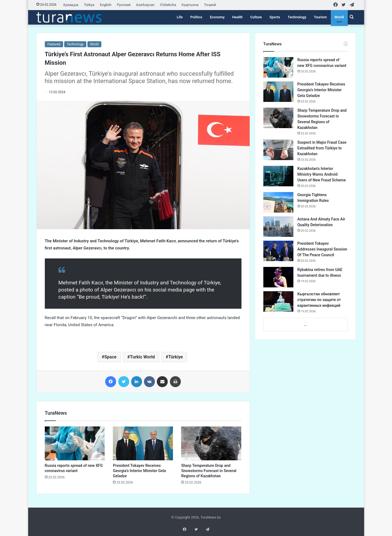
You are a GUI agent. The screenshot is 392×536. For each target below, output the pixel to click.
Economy (217, 17)
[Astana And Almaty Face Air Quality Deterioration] (278, 227)
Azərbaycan (145, 5)
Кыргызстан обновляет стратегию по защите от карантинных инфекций (319, 300)
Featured (54, 44)
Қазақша (71, 5)
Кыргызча (190, 5)
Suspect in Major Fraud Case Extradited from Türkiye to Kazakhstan (322, 148)
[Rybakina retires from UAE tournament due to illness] (278, 277)
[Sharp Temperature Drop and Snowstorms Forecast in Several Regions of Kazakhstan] (211, 443)
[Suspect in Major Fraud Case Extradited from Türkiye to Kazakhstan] (278, 150)
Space (110, 357)
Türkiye (176, 357)
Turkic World (142, 357)
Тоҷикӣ (210, 5)
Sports (275, 17)
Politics (196, 17)
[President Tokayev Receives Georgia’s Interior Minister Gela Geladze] (143, 443)
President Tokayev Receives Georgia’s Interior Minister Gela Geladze (139, 471)
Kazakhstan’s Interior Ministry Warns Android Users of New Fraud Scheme (322, 174)
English (106, 5)
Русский (124, 5)
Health (237, 17)
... (305, 325)
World (339, 17)
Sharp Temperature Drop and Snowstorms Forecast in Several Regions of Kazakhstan (209, 471)
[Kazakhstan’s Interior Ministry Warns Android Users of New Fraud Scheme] (278, 176)
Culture (256, 17)
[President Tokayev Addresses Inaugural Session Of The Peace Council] (278, 251)
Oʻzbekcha (168, 5)
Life (180, 17)
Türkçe (89, 5)
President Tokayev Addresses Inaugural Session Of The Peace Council (322, 249)
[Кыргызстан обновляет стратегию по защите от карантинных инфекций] (278, 301)
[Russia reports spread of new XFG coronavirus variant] (75, 443)
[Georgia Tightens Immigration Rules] (278, 202)
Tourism (320, 17)
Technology (297, 17)
